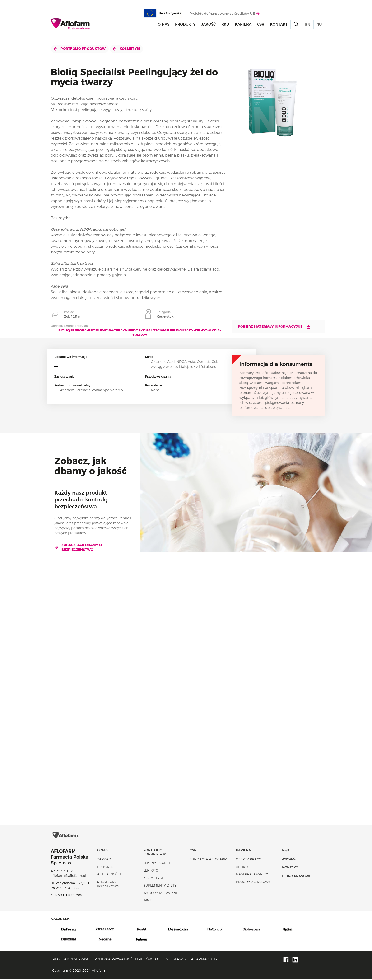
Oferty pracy (249, 860)
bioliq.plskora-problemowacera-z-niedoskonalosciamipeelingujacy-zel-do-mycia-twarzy (140, 333)
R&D (225, 25)
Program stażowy (253, 883)
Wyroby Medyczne (161, 894)
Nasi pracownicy (252, 876)
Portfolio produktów (80, 49)
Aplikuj (243, 868)
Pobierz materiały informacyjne (274, 327)
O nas (164, 25)
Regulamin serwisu (71, 961)
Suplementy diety (160, 887)
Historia (105, 868)
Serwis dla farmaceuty (195, 961)
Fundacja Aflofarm (208, 860)
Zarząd (104, 860)
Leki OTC (151, 872)
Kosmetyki (127, 49)
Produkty (185, 25)
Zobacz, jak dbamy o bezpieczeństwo (78, 547)
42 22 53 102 (62, 872)
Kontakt (279, 25)
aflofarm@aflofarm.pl (68, 877)
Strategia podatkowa (108, 885)
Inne (147, 902)
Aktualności (109, 876)
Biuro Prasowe (297, 877)
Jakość (208, 25)
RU (319, 25)
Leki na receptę (158, 864)
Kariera (243, 25)
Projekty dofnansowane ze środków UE (225, 14)
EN (308, 25)
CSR (261, 25)
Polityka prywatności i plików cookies (131, 961)
